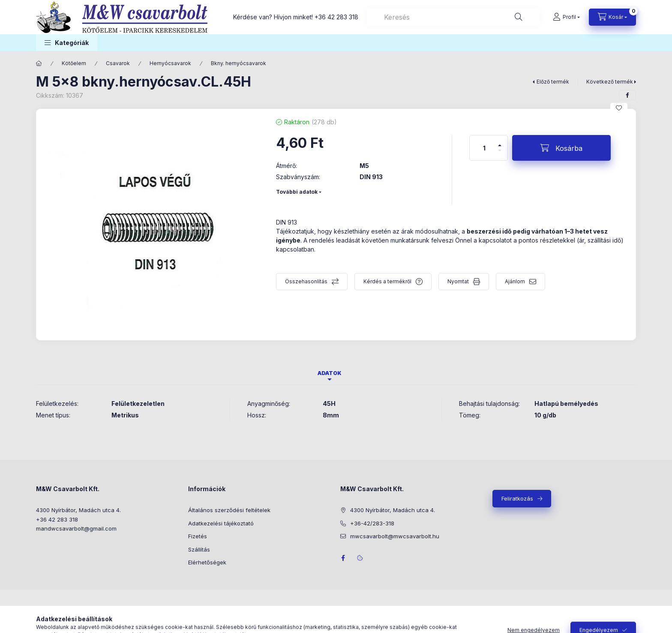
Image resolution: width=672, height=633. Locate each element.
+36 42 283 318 (336, 17)
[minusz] (500, 154)
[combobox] (453, 17)
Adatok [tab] (330, 373)
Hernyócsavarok (170, 63)
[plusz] (500, 142)
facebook (343, 558)
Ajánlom (515, 281)
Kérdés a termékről (387, 281)
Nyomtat (458, 281)
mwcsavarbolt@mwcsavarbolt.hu (395, 536)
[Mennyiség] (484, 148)
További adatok (297, 192)
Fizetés (198, 536)
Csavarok (118, 63)
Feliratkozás (517, 498)
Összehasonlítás (306, 281)
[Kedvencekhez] (619, 108)
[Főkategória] (39, 63)
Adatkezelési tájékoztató (221, 523)
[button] (67, 43)
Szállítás (199, 549)
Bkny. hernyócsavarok (238, 63)
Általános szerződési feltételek (229, 510)
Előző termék (553, 82)
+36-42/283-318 (372, 523)
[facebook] (627, 95)
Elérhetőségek (207, 562)
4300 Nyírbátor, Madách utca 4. (78, 510)
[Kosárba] (561, 148)
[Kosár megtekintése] (612, 17)
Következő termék (610, 82)
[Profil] (566, 17)
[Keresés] (519, 17)
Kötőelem (74, 63)
